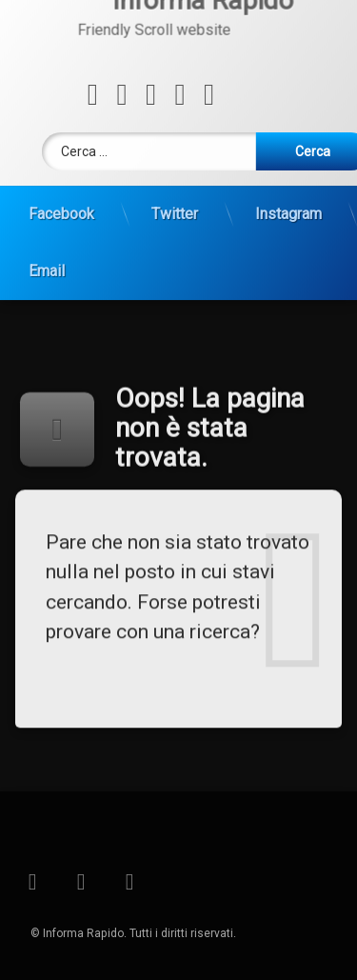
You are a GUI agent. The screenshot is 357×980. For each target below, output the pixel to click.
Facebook (61, 197)
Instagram (288, 197)
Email (47, 254)
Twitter (175, 197)
